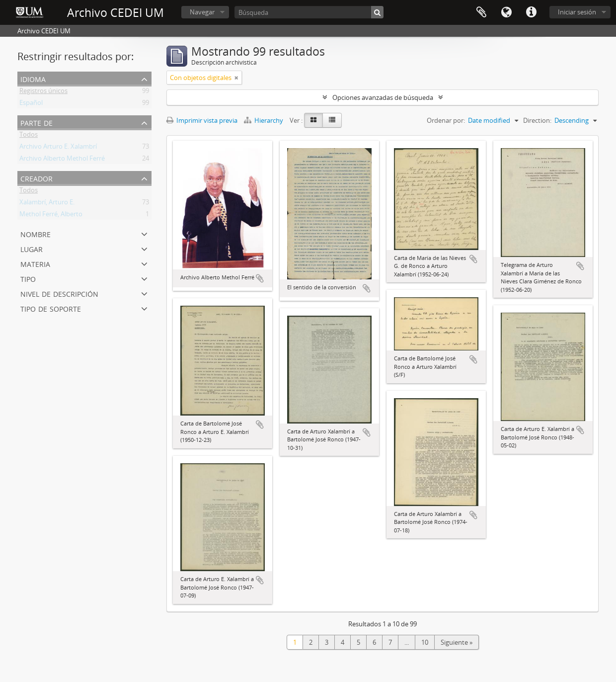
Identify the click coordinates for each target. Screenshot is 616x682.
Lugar (32, 248)
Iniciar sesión (577, 12)
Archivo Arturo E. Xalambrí (58, 148)
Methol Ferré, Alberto (51, 216)
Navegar (202, 12)
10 (425, 642)
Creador (37, 178)
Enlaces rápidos (531, 12)
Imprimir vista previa (202, 120)
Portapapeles (481, 12)
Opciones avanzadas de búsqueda (383, 97)
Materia (35, 263)
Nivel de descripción (59, 293)
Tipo (28, 278)
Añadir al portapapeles (260, 278)
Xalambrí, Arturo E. (47, 204)
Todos (29, 136)
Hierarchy (264, 120)
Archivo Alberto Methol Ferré (62, 160)
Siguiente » (457, 642)
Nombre (36, 233)
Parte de (37, 122)
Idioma (506, 12)
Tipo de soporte (51, 308)
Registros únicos (43, 92)
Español (31, 104)
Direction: (537, 120)
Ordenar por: (446, 120)
